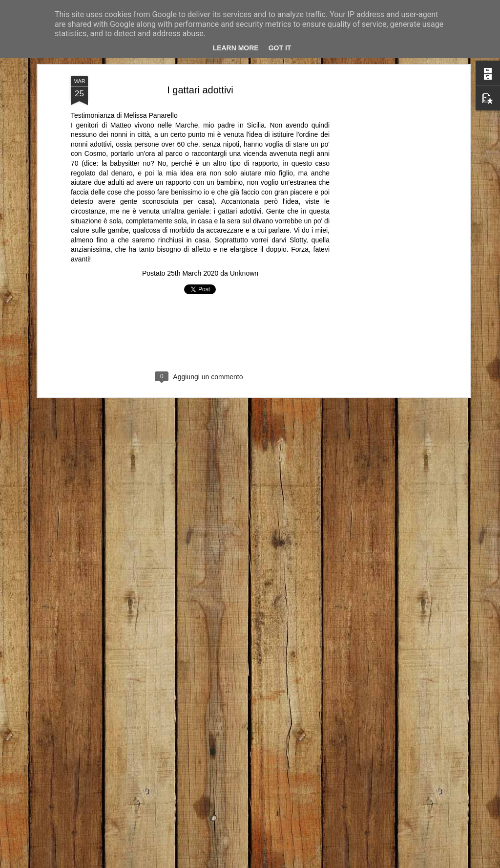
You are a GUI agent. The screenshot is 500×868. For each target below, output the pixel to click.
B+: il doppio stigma (65, 833)
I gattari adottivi (200, 67)
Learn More (236, 48)
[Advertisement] (383, 208)
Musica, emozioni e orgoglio (185, 834)
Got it (280, 48)
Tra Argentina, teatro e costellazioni (323, 838)
